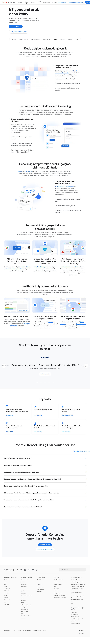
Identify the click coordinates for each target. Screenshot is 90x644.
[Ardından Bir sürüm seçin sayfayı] (41, 585)
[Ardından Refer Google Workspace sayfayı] (60, 603)
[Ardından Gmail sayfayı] (5, 585)
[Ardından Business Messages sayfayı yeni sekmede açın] (75, 628)
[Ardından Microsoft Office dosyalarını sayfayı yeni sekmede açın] (70, 272)
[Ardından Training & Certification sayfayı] (59, 600)
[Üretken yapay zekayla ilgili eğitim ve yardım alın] (66, 437)
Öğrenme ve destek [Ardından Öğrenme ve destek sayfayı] (76, 582)
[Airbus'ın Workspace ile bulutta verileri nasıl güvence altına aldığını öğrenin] (45, 379)
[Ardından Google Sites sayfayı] (7, 605)
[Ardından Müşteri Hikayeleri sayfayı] (58, 589)
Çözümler (20, 2)
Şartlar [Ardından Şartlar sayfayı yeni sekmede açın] (19, 636)
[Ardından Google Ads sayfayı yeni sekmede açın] (73, 626)
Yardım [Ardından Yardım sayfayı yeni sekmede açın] (45, 636)
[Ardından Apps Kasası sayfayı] (24, 589)
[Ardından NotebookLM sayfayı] (28, 177)
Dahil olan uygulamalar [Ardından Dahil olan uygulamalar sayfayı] (10, 582)
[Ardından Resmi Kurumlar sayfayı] (24, 616)
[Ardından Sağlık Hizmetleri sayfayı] (25, 614)
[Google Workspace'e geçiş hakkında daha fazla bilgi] (38, 420)
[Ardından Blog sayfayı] (11, 575)
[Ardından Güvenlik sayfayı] (56, 587)
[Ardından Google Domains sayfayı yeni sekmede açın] (75, 619)
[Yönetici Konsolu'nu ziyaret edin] (62, 2)
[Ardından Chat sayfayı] (5, 589)
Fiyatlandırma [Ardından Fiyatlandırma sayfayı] (47, 2)
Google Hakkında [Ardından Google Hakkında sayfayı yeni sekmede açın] (27, 636)
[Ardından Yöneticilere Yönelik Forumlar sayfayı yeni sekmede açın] (77, 591)
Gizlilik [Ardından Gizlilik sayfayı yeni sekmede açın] (14, 636)
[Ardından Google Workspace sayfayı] (9, 2)
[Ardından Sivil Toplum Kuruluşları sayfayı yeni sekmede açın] (26, 621)
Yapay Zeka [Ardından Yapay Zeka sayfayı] (39, 2)
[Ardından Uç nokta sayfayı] (23, 587)
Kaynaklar (55, 2)
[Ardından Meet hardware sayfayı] (41, 592)
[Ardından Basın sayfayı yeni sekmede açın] (72, 608)
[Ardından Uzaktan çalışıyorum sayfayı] (59, 585)
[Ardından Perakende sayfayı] (23, 605)
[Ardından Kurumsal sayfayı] (23, 603)
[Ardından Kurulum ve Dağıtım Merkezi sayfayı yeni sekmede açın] (77, 587)
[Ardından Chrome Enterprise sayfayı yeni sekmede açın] (75, 622)
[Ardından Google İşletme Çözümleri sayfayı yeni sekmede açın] (77, 624)
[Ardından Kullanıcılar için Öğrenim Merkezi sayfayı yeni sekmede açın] (78, 589)
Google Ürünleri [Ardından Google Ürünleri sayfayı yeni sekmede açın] (37, 636)
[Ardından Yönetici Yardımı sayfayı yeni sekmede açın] (74, 585)
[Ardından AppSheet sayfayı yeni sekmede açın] (40, 596)
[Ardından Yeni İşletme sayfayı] (23, 599)
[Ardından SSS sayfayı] (55, 591)
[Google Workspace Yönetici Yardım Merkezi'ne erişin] (38, 437)
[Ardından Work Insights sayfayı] (24, 591)
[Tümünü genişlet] (79, 456)
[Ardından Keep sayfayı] (5, 607)
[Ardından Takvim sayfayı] (6, 591)
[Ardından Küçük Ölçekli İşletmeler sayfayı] (26, 601)
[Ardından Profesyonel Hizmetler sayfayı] (26, 610)
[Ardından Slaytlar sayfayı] (6, 600)
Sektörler (33, 2)
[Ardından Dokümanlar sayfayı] (7, 596)
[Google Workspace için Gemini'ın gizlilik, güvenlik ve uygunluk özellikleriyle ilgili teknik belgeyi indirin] (67, 420)
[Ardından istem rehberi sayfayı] (70, 192)
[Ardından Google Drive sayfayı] (7, 594)
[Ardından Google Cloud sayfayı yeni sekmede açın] (74, 617)
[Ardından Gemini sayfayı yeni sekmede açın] (20, 177)
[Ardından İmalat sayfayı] (22, 608)
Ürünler (27, 2)
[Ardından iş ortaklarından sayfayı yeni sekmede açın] (81, 329)
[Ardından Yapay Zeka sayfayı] (23, 623)
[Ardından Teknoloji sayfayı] (23, 612)
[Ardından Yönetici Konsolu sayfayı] (25, 585)
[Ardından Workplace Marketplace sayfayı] (41, 272)
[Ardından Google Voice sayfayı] (41, 594)
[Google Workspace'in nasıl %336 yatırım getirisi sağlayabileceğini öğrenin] (9, 420)
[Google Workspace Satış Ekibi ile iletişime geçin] (76, 2)
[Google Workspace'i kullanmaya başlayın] (16, 29)
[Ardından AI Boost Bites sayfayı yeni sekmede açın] (59, 192)
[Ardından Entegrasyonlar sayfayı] (58, 598)
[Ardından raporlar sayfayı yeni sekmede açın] (51, 327)
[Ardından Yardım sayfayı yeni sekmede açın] (81, 636)
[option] (14, 44)
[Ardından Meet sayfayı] (5, 587)
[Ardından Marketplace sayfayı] (57, 596)
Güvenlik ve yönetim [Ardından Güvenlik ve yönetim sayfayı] (27, 582)
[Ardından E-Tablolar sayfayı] (6, 598)
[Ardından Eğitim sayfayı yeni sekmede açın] (22, 619)
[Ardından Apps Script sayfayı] (7, 609)
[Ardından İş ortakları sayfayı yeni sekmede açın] (56, 594)
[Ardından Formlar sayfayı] (6, 603)
